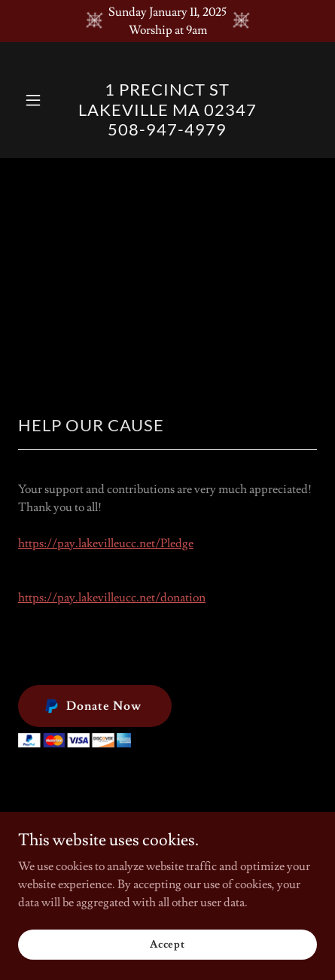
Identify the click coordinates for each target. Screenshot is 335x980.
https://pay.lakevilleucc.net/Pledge (106, 543)
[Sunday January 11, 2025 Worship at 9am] (167, 21)
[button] (41, 100)
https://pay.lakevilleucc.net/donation (112, 598)
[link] (168, 132)
